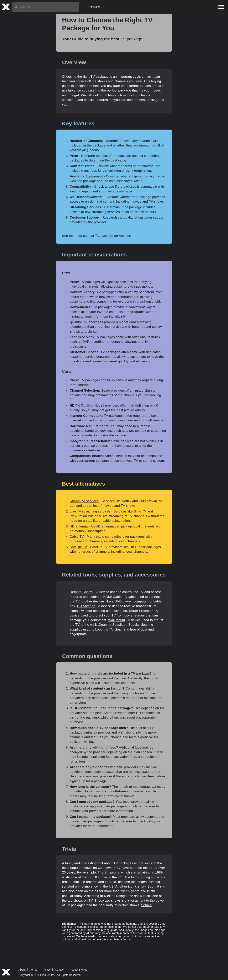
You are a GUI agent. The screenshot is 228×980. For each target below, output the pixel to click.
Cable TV (77, 537)
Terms (34, 970)
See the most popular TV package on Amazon (97, 236)
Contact (60, 970)
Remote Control (82, 592)
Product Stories (78, 970)
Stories (94, 7)
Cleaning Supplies (111, 625)
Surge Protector (141, 611)
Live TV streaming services (90, 511)
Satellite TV (78, 547)
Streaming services (84, 501)
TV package (131, 39)
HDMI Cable (112, 597)
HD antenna (79, 526)
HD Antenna (86, 606)
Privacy (46, 970)
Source (146, 905)
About (22, 970)
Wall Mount (117, 620)
